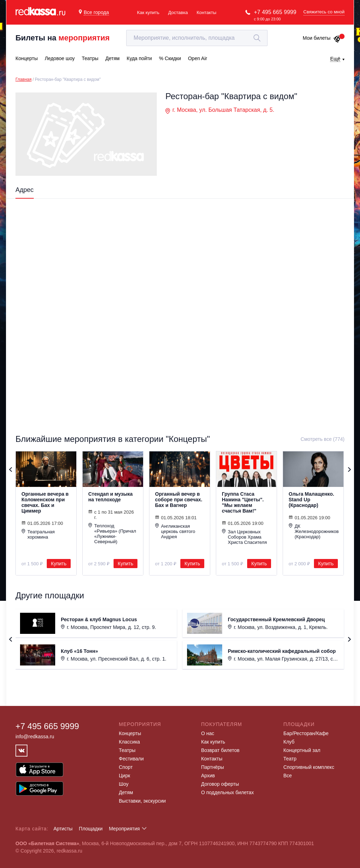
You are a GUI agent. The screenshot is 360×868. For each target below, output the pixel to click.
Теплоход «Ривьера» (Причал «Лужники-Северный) (112, 533)
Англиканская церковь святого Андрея (175, 531)
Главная (24, 79)
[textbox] (197, 38)
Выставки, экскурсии (142, 801)
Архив (208, 776)
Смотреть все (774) (323, 439)
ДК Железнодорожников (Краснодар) (313, 531)
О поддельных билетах (227, 792)
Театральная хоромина (38, 534)
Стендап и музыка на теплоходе (110, 497)
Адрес (25, 190)
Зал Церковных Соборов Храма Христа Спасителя (244, 537)
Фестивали (131, 759)
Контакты (206, 12)
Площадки (91, 829)
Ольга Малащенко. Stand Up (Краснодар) (311, 500)
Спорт (126, 767)
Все (288, 776)
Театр (290, 759)
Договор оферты (220, 784)
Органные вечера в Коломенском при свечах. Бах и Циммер (45, 502)
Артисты (63, 829)
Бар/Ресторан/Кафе (306, 733)
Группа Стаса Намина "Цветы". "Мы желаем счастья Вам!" (243, 502)
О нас (208, 733)
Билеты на (63, 38)
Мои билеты (322, 38)
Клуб (289, 742)
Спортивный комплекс (309, 767)
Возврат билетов (220, 750)
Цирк (124, 776)
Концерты (130, 733)
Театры (127, 750)
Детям (126, 792)
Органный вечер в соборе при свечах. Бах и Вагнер (179, 500)
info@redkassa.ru (35, 737)
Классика (129, 742)
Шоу (124, 784)
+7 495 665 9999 (275, 12)
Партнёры (213, 767)
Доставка (178, 12)
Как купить (148, 12)
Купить (59, 564)
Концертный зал (302, 750)
